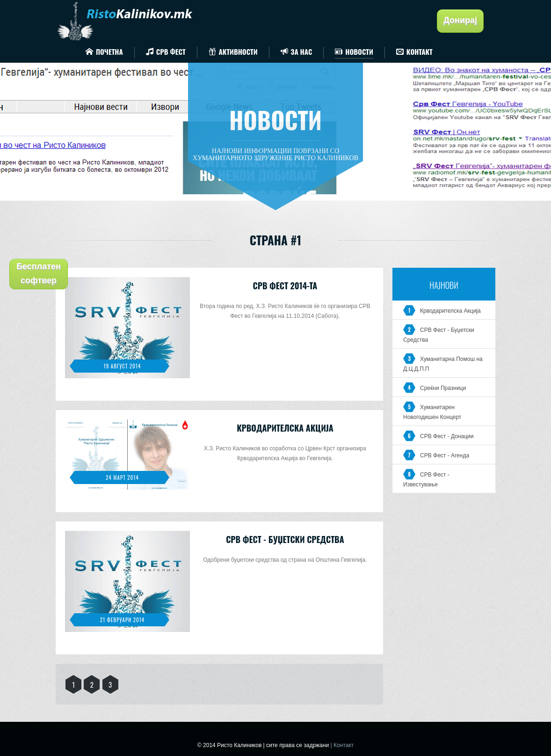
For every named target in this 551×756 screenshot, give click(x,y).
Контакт (414, 51)
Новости (354, 51)
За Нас (297, 51)
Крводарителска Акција (285, 428)
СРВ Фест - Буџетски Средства (285, 539)
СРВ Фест (166, 51)
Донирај (460, 20)
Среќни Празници (443, 388)
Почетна (104, 51)
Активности (233, 51)
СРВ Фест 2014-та (285, 286)
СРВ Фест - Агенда (445, 455)
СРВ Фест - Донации (447, 436)
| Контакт (342, 745)
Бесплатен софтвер (39, 273)
